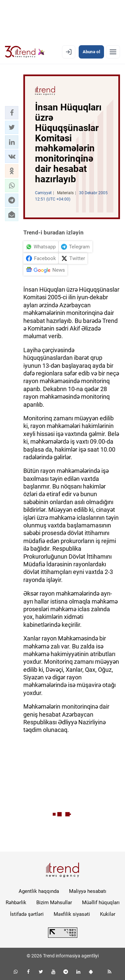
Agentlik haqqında (39, 891)
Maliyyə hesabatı (88, 891)
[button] (12, 113)
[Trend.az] (25, 52)
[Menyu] (113, 52)
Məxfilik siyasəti (72, 914)
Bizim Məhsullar (54, 903)
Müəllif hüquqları (101, 903)
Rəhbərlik (16, 903)
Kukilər (108, 914)
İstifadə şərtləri (27, 914)
